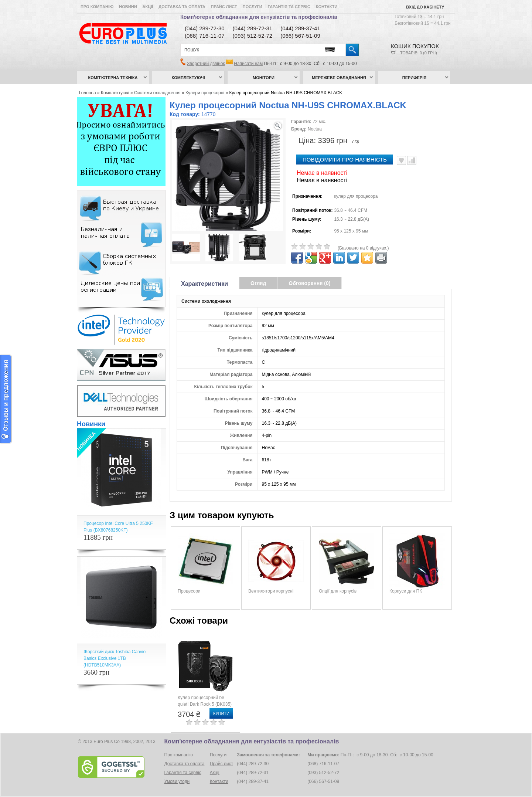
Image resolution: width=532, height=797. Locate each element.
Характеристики (204, 284)
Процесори (189, 591)
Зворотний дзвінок (206, 64)
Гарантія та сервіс (289, 7)
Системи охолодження (157, 93)
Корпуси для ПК (406, 591)
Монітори (264, 78)
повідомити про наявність (345, 160)
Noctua (315, 129)
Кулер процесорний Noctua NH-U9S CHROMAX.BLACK (286, 93)
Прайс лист (224, 7)
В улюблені (401, 160)
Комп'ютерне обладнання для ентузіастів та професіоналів (259, 17)
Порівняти (412, 160)
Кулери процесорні (205, 93)
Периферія (415, 78)
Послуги (253, 7)
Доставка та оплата (182, 7)
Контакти (327, 7)
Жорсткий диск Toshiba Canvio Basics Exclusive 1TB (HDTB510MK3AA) (115, 658)
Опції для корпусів (338, 591)
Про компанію (97, 7)
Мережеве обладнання (339, 78)
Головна (88, 93)
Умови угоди (177, 781)
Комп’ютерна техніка (113, 78)
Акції (148, 7)
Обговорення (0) (309, 283)
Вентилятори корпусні (271, 591)
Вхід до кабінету (425, 7)
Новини (128, 7)
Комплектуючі (188, 78)
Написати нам (248, 64)
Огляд (258, 283)
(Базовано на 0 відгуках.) (363, 248)
